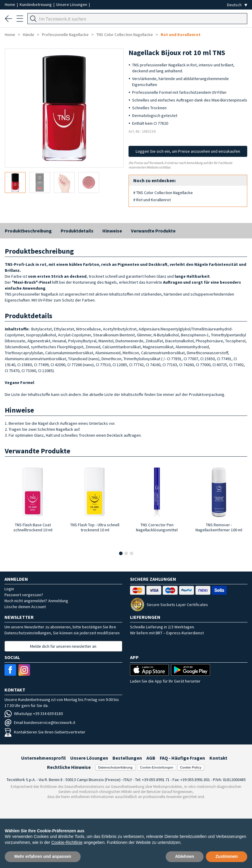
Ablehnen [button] (185, 856)
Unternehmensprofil (43, 758)
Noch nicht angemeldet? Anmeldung (36, 601)
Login (9, 589)
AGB (151, 758)
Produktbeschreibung (28, 231)
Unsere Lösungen (72, 4)
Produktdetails (77, 231)
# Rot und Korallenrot (152, 200)
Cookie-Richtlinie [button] (67, 842)
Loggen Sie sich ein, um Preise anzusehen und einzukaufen (188, 151)
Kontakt (218, 758)
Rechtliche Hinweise (69, 767)
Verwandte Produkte (153, 231)
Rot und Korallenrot (181, 35)
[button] (121, 553)
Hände (29, 35)
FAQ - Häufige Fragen (182, 758)
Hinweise (112, 231)
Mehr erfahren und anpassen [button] (43, 856)
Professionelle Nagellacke (65, 35)
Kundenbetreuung (36, 4)
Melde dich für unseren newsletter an (63, 646)
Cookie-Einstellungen (156, 767)
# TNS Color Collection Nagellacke (163, 193)
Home (10, 4)
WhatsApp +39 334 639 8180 (34, 714)
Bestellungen (127, 758)
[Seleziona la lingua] (237, 5)
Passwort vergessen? (24, 595)
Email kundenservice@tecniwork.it (40, 722)
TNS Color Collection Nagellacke (125, 35)
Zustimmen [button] (227, 856)
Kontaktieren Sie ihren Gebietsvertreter (45, 732)
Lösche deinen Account (25, 607)
